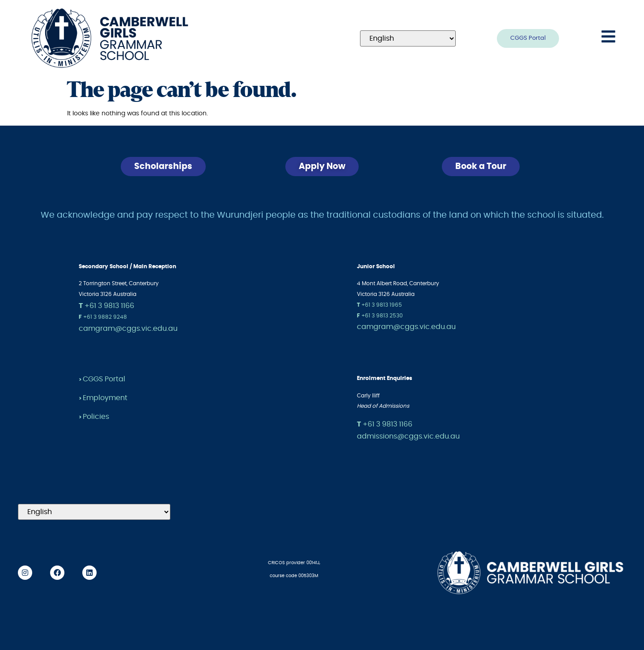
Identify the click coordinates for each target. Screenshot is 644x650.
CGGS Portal (104, 379)
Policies (96, 417)
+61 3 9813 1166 (106, 306)
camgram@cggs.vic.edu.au (128, 329)
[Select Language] (408, 38)
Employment (105, 398)
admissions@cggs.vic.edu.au (408, 436)
